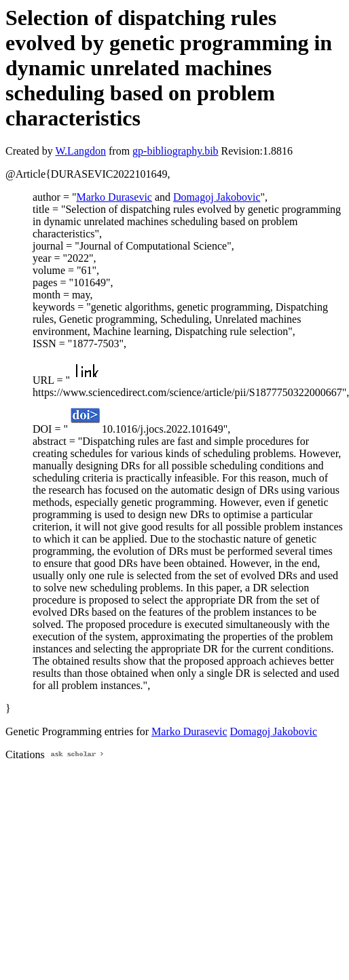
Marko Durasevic (114, 197)
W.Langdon (80, 151)
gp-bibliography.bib (176, 151)
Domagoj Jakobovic (217, 197)
